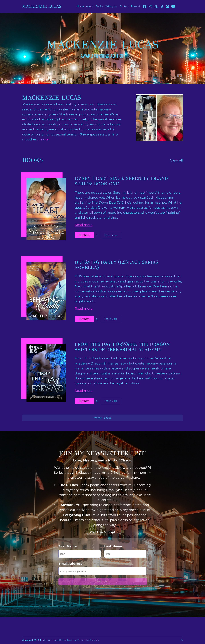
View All (177, 160)
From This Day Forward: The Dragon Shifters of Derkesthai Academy (122, 347)
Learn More (111, 235)
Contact (124, 6)
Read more (84, 225)
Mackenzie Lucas (42, 6)
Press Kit (136, 6)
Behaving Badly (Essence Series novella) (116, 265)
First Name (67, 546)
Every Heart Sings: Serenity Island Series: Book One (121, 181)
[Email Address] (102, 571)
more (44, 139)
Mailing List (111, 6)
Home (80, 6)
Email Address (70, 564)
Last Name (113, 546)
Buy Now (84, 235)
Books (99, 6)
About (90, 6)
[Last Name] (125, 554)
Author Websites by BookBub (84, 640)
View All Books (102, 418)
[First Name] (80, 554)
